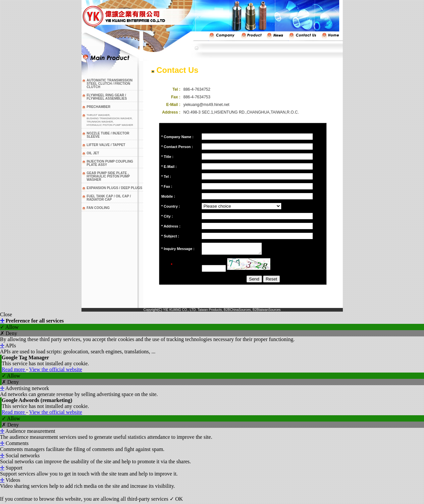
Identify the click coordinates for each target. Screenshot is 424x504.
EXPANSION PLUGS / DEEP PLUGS (115, 188)
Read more (14, 371)
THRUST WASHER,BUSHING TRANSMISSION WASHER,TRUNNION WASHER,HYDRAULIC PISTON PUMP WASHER (110, 120)
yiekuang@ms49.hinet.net (207, 105)
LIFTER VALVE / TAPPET (106, 145)
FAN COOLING (98, 208)
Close (6, 316)
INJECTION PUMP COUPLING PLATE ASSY (110, 163)
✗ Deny (9, 335)
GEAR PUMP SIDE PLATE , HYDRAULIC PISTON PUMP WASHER (108, 176)
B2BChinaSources (237, 312)
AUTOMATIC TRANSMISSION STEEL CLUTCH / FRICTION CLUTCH (110, 84)
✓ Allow (9, 329)
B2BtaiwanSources (267, 312)
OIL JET (93, 153)
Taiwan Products (210, 312)
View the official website (56, 371)
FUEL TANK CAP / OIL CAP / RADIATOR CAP (109, 198)
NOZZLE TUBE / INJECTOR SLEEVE (108, 135)
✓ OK (176, 501)
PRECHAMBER (99, 107)
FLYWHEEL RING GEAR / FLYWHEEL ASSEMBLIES (107, 97)
